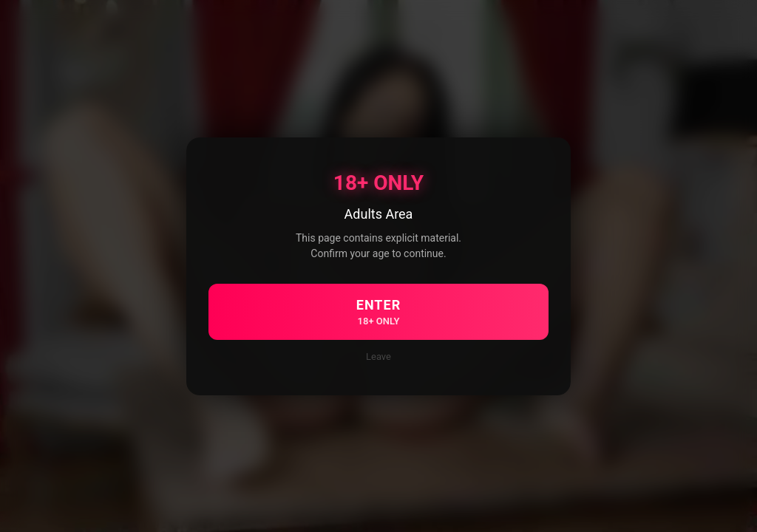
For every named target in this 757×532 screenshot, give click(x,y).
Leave (378, 357)
